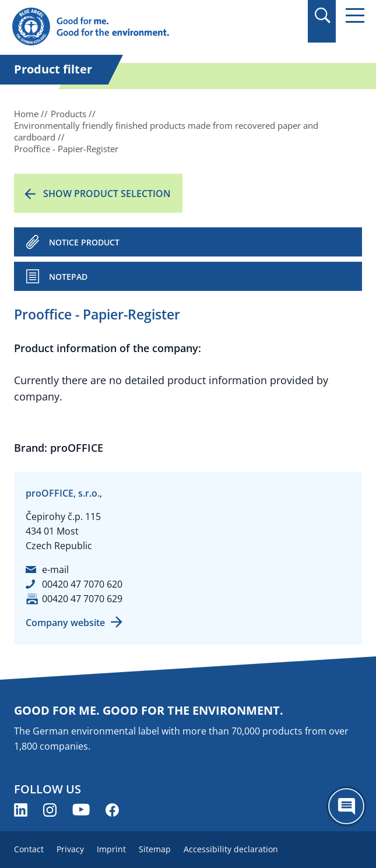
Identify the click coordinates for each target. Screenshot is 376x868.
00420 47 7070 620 (82, 584)
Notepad (68, 277)
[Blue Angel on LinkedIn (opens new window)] (21, 810)
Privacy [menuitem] (70, 849)
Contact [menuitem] (29, 849)
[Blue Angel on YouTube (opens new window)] (81, 810)
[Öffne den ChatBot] (346, 806)
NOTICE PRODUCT (84, 242)
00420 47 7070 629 (82, 599)
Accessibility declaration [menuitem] (231, 849)
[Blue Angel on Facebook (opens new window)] (112, 810)
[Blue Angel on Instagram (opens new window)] (50, 810)
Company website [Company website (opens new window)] (65, 623)
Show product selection (107, 194)
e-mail (55, 570)
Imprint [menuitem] (111, 849)
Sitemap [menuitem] (155, 849)
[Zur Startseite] (135, 27)
